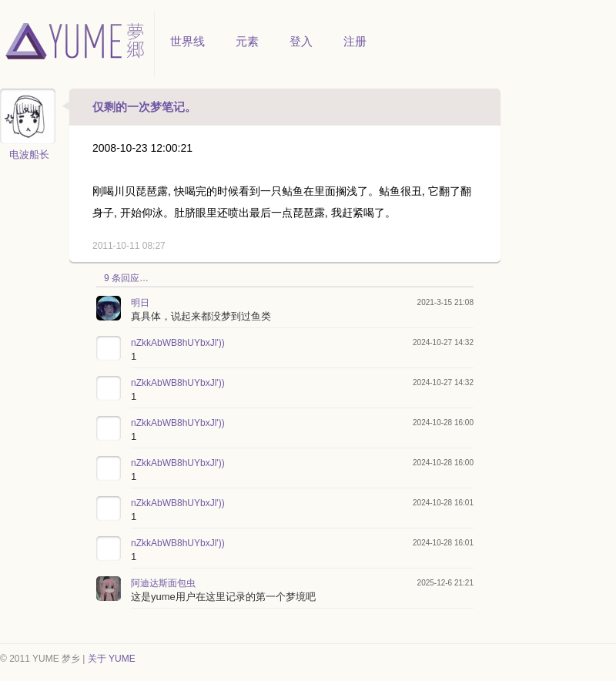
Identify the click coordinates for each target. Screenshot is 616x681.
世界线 (187, 41)
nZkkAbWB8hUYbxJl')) (178, 343)
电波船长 (29, 154)
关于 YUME (112, 659)
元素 (247, 41)
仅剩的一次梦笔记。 (144, 107)
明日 (140, 303)
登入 (301, 41)
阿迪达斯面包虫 (163, 583)
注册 (355, 41)
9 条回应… (126, 278)
